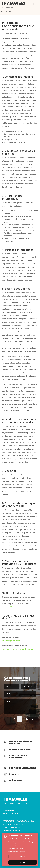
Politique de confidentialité (17, 851)
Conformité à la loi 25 (12, 831)
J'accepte (23, 862)
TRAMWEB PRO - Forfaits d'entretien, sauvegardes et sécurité (19, 823)
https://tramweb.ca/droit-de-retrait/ (18, 649)
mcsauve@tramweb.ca (12, 607)
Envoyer (30, 719)
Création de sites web (12, 827)
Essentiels (23, 856)
